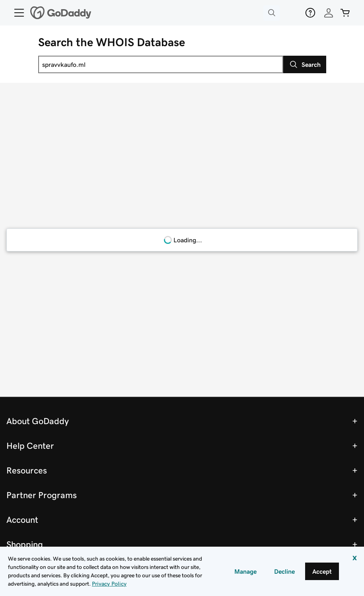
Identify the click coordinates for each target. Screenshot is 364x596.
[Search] (305, 64)
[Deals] (291, 13)
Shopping (25, 544)
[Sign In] (329, 13)
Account (22, 520)
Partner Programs (42, 495)
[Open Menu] (16, 13)
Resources (27, 470)
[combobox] (161, 64)
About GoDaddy (38, 421)
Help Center (30, 446)
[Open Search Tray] (272, 13)
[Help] (310, 13)
